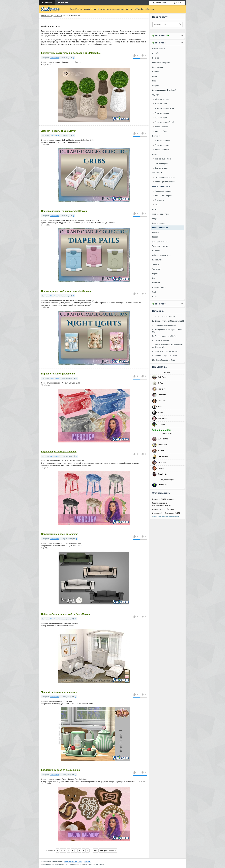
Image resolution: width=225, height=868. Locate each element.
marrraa (161, 451)
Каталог (47, 3)
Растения (156, 283)
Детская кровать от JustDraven (59, 131)
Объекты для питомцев (162, 255)
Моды (155, 219)
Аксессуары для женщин (165, 177)
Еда (154, 278)
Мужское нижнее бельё (164, 122)
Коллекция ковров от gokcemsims (60, 770)
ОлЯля (160, 383)
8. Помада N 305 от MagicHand (165, 351)
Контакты (87, 862)
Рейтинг (63, 3)
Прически (156, 136)
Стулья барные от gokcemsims (59, 452)
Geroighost (162, 462)
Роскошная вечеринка (161, 63)
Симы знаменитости (163, 159)
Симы (155, 154)
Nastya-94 (162, 389)
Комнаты (156, 232)
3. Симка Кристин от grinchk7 (164, 325)
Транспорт (156, 269)
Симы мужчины (161, 168)
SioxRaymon (163, 418)
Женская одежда (162, 99)
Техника (155, 264)
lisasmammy (163, 445)
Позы (154, 209)
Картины (156, 274)
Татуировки (160, 200)
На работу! (157, 53)
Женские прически (163, 141)
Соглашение (77, 862)
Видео (155, 76)
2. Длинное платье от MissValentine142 (168, 321)
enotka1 (161, 468)
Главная (68, 862)
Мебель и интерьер (160, 228)
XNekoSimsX (54, 58)
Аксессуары (157, 173)
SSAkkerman (163, 439)
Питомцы (156, 251)
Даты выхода (157, 67)
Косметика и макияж (163, 191)
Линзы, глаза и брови (164, 196)
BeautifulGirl (162, 474)
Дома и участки (158, 223)
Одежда (155, 95)
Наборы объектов (159, 287)
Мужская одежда (162, 113)
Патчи (155, 297)
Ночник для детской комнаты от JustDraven (66, 291)
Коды (154, 81)
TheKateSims (163, 457)
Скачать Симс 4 (159, 49)
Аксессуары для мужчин (165, 182)
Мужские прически (163, 145)
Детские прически (162, 150)
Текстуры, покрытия (160, 246)
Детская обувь (161, 131)
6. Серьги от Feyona (160, 340)
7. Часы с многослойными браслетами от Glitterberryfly (168, 346)
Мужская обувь (161, 118)
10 (87, 851)
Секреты (156, 85)
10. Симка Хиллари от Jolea (164, 360)
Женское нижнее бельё (164, 108)
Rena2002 (162, 395)
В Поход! (156, 58)
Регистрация (160, 3)
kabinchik (161, 424)
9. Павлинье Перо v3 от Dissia (165, 356)
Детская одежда (162, 127)
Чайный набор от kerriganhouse (59, 692)
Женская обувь (161, 104)
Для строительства (160, 242)
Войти (178, 3)
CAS (154, 292)
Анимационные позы (161, 214)
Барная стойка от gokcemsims (58, 374)
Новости (156, 72)
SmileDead (162, 377)
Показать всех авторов (161, 429)
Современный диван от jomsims (60, 534)
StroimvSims (163, 485)
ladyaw (160, 412)
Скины (158, 205)
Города (155, 237)
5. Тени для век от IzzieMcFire (164, 336)
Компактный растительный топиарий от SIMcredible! (71, 53)
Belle (160, 407)
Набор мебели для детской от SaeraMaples (66, 614)
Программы (157, 260)
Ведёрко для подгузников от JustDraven (64, 211)
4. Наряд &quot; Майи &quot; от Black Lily (167, 331)
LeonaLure (162, 401)
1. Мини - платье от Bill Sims (164, 317)
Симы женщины (162, 164)
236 (95, 851)
